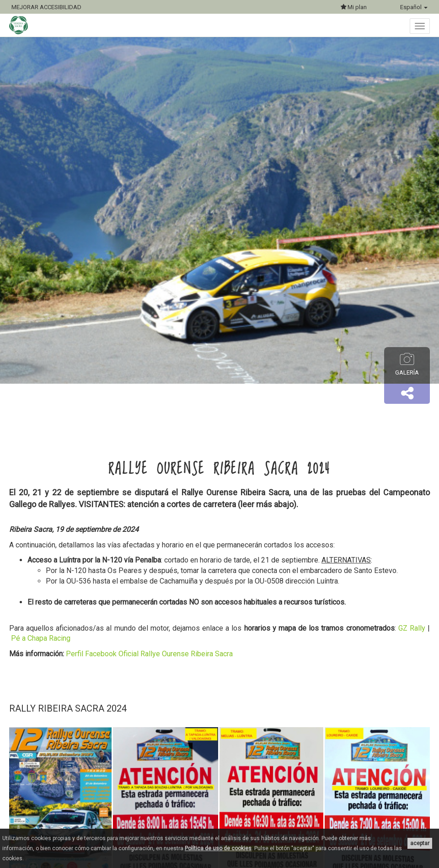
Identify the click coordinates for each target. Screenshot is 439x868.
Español (414, 7)
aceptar (420, 843)
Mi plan (354, 7)
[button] (407, 394)
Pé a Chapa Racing (41, 638)
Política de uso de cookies (218, 848)
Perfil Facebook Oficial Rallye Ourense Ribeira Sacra (149, 654)
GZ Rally (412, 628)
